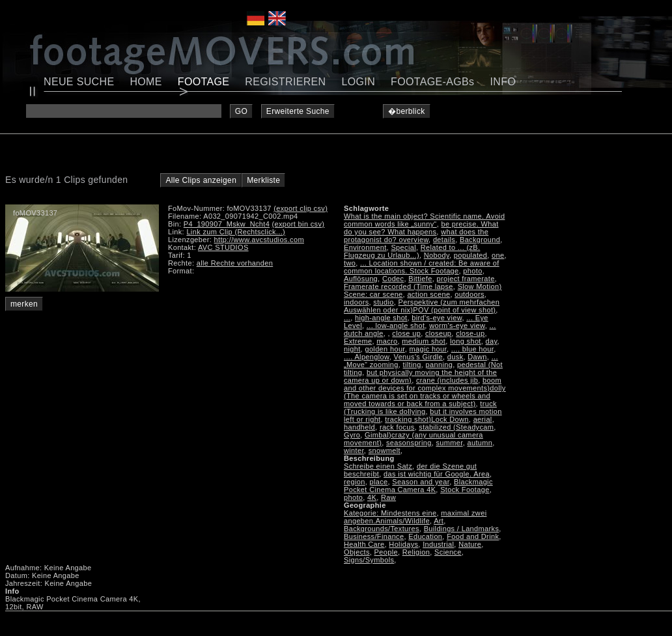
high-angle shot (381, 318)
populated (470, 255)
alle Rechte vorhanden (235, 263)
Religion (416, 552)
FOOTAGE (204, 82)
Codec (393, 279)
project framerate (466, 279)
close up (406, 333)
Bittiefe (420, 279)
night (352, 349)
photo (472, 271)
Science (448, 552)
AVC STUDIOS (223, 247)
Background (480, 240)
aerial (483, 419)
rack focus (397, 427)
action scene (428, 294)
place (379, 482)
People (386, 552)
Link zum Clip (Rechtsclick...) (236, 232)
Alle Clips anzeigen (201, 180)
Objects (357, 552)
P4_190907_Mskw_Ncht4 (227, 224)
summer (449, 443)
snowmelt (385, 450)
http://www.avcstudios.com (259, 240)
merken (24, 304)
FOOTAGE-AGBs (432, 82)
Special (403, 247)
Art (439, 521)
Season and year (421, 482)
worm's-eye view (457, 325)
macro (387, 341)
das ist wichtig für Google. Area (437, 474)
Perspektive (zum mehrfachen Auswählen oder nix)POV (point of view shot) (422, 306)
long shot (466, 341)
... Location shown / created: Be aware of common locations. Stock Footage (422, 267)
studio (383, 302)
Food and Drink (473, 536)
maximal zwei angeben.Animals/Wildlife (415, 517)
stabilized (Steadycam (456, 427)
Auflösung (361, 279)
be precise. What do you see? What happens (421, 228)
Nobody (437, 255)
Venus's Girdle (418, 357)
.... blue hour (472, 349)
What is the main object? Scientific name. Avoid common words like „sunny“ (424, 220)
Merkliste (263, 180)
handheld (359, 427)
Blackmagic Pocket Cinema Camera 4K (418, 486)
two (350, 263)
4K (372, 497)
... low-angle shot (396, 325)
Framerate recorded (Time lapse (399, 286)
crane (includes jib (447, 380)
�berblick (407, 111)
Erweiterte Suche (298, 111)
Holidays (403, 544)
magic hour (428, 349)
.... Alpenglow (367, 357)
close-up (470, 333)
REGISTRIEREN (285, 82)
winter (354, 450)
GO (241, 111)
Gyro (352, 435)
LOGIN (359, 82)
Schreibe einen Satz (378, 466)
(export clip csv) (301, 208)
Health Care (364, 544)
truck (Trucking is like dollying (420, 408)
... (347, 318)
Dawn (477, 357)
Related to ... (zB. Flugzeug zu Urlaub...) (412, 251)
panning (440, 365)
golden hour (385, 349)
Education (425, 536)
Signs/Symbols (369, 560)
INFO (503, 82)
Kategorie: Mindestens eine (390, 513)
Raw (388, 497)
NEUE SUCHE (79, 82)
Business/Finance (374, 536)
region (355, 482)
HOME (146, 82)
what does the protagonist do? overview (416, 236)
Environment (365, 247)
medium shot (424, 341)
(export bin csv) (299, 224)
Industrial (438, 544)
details (444, 240)
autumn (480, 443)
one (498, 255)
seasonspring (409, 443)
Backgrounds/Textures (382, 529)
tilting (412, 365)
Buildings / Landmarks (462, 529)
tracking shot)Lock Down (427, 419)
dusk (455, 357)
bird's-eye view (437, 318)
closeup (438, 333)
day (492, 341)
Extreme (358, 341)
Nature (470, 544)
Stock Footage (465, 490)
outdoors (469, 294)
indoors (357, 302)
